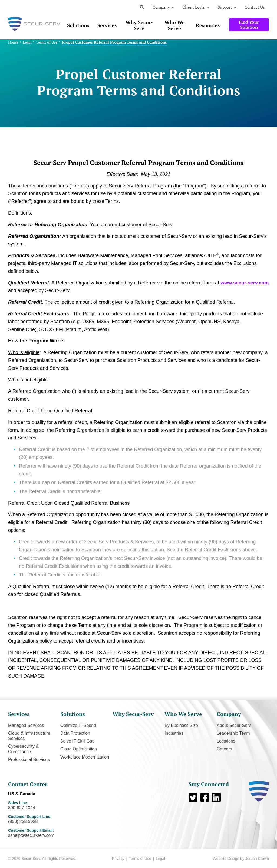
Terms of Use (47, 42)
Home (13, 42)
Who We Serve (175, 25)
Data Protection (75, 733)
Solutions (78, 25)
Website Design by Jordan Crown (241, 859)
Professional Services (29, 759)
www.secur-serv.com (245, 283)
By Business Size (181, 725)
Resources (208, 25)
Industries (174, 733)
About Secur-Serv (234, 725)
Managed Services (26, 725)
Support (225, 7)
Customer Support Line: (47, 819)
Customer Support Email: (47, 833)
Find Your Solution (249, 25)
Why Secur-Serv (139, 25)
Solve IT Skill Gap (78, 741)
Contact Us (255, 7)
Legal (27, 42)
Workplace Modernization (85, 757)
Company (161, 7)
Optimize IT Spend (78, 725)
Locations (226, 741)
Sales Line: (47, 805)
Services (107, 25)
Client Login (194, 7)
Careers (224, 749)
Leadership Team (233, 733)
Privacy (118, 859)
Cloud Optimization (79, 749)
